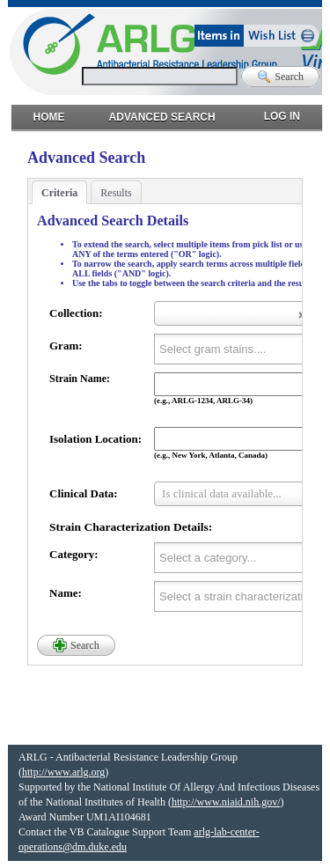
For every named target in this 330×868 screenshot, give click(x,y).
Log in (282, 112)
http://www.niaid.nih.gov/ (226, 802)
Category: (74, 554)
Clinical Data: (84, 493)
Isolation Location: (95, 439)
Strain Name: (80, 379)
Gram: (66, 346)
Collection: (76, 313)
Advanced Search (162, 113)
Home (49, 113)
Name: (66, 593)
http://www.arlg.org (63, 772)
